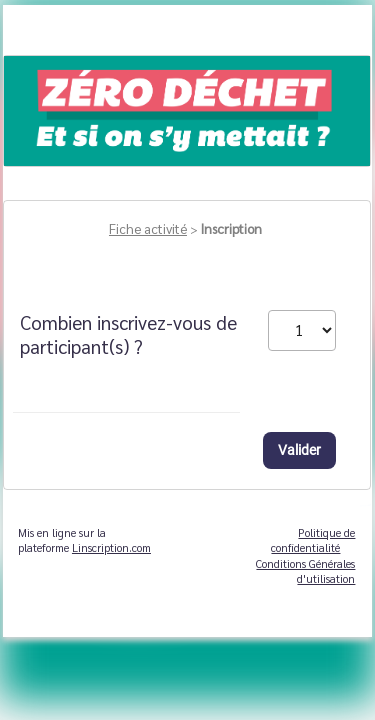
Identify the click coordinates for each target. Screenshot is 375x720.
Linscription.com (111, 547)
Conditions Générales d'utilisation (305, 571)
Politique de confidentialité (313, 540)
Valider (299, 450)
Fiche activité (148, 228)
